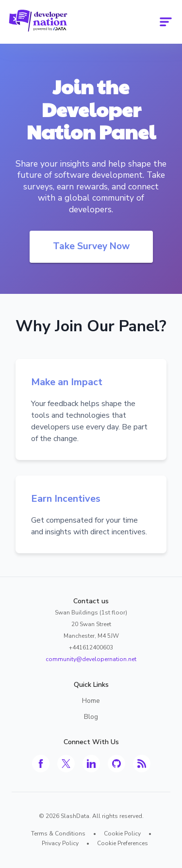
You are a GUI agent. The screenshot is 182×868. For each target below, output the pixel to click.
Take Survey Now (91, 246)
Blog (91, 717)
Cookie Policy (122, 834)
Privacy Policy (60, 843)
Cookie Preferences (123, 843)
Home (91, 701)
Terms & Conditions (58, 834)
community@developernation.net (91, 659)
